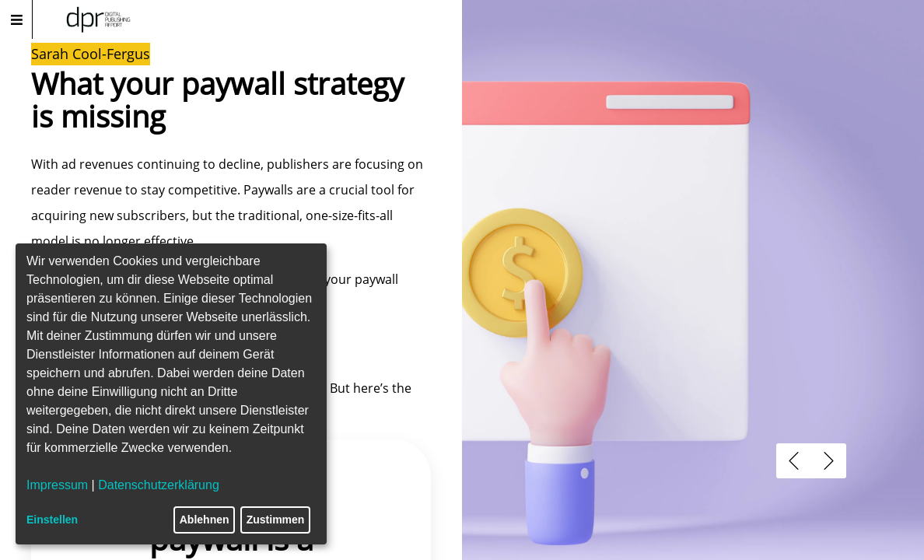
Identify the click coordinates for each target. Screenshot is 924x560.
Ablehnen (205, 520)
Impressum (57, 485)
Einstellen (52, 520)
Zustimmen (276, 520)
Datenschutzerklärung (159, 485)
